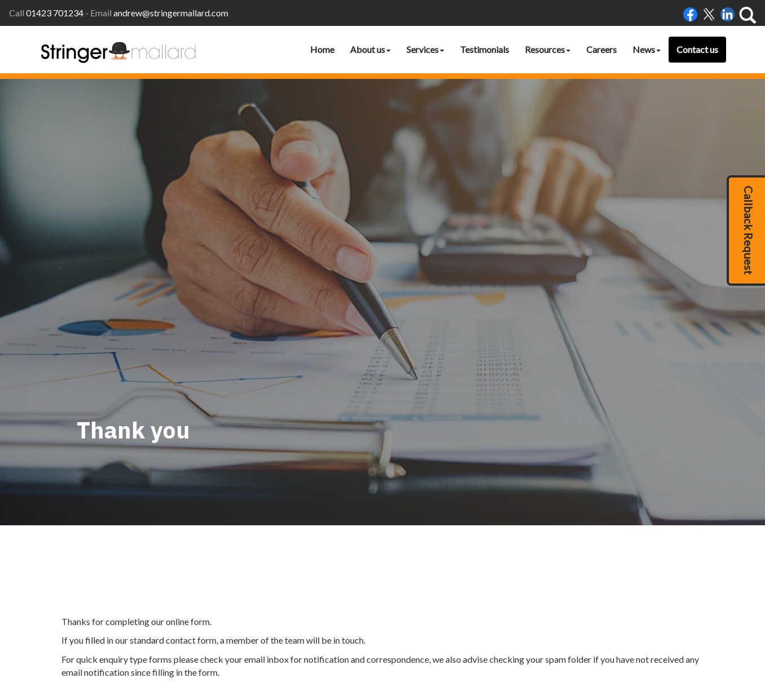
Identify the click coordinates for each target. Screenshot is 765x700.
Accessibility (437, 647)
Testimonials (485, 49)
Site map (571, 647)
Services (425, 49)
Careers (602, 49)
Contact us (697, 49)
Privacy (517, 647)
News (647, 49)
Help (543, 647)
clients (602, 647)
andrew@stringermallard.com (171, 13)
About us (370, 49)
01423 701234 (55, 13)
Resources (548, 49)
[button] (746, 231)
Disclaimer (481, 647)
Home (322, 49)
